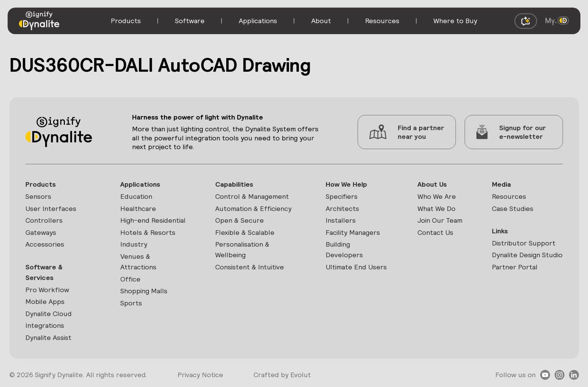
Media (501, 184)
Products (41, 184)
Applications (140, 184)
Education (136, 196)
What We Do (437, 208)
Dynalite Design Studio (527, 255)
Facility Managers (353, 232)
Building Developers (344, 249)
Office (130, 279)
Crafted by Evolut (282, 375)
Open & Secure (240, 220)
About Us (432, 184)
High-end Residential (153, 220)
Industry (134, 244)
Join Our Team (440, 220)
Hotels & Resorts (148, 232)
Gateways (41, 232)
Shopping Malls (144, 291)
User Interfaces (51, 208)
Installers (341, 220)
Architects (342, 208)
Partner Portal (515, 267)
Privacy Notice (200, 375)
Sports (131, 303)
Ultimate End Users (356, 267)
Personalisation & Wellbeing (242, 249)
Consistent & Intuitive (250, 267)
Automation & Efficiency (253, 208)
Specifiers (342, 196)
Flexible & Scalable (245, 232)
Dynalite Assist (48, 337)
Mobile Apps (45, 301)
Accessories (45, 244)
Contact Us (435, 232)
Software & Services (44, 272)
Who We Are (437, 196)
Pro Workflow (47, 290)
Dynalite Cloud (49, 314)
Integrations (45, 325)
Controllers (44, 220)
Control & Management (252, 196)
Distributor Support (524, 243)
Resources (509, 196)
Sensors (38, 196)
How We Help (346, 184)
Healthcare (138, 208)
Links (500, 231)
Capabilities (234, 184)
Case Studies (513, 208)
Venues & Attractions (138, 262)
